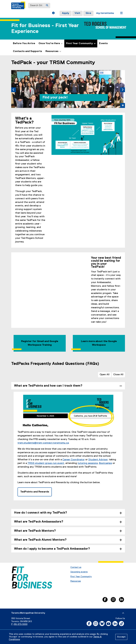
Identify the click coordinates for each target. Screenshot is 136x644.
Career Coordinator (74, 460)
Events (103, 43)
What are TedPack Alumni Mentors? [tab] (40, 540)
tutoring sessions (88, 463)
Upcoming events (79, 572)
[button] (53, 13)
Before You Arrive (24, 43)
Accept (121, 637)
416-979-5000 (21, 624)
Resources (76, 581)
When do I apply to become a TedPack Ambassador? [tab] (52, 549)
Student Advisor (98, 460)
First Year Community (81, 577)
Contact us (76, 567)
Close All (118, 375)
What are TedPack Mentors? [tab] (35, 531)
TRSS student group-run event (46, 463)
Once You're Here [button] (51, 43)
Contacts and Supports (27, 51)
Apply (66, 13)
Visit (77, 13)
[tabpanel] (68, 448)
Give (88, 13)
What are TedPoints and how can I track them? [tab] (48, 386)
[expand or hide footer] (123, 613)
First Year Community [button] (81, 43)
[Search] (47, 6)
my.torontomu (105, 13)
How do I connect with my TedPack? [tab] (41, 513)
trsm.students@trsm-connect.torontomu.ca (43, 443)
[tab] (64, 105)
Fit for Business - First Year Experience (45, 29)
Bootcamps (106, 463)
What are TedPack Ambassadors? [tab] (39, 522)
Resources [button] (53, 51)
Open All (105, 375)
